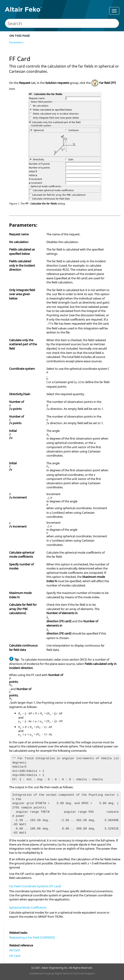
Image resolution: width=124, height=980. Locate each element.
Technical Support (84, 973)
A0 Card (15, 950)
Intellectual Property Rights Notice (50, 973)
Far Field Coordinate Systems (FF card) (35, 886)
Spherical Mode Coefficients (28, 907)
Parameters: (16, 42)
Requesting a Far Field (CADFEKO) (32, 937)
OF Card (15, 956)
